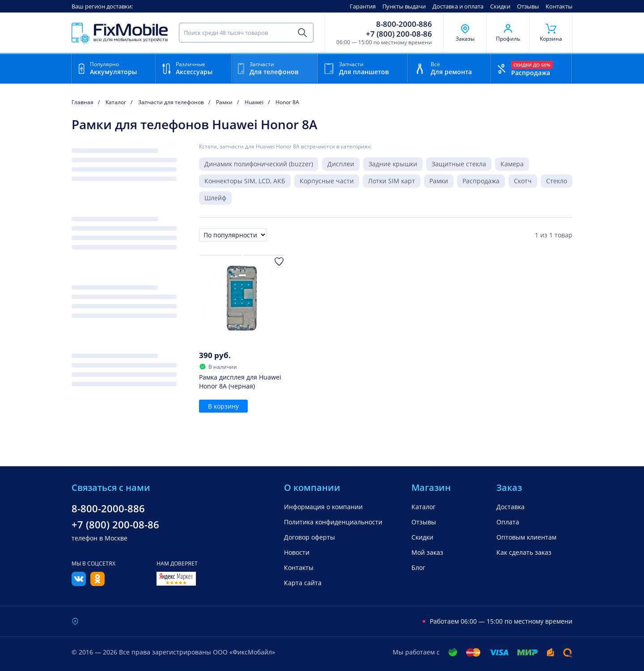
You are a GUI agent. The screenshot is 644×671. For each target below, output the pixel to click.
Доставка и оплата (458, 6)
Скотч (523, 181)
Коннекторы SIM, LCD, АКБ (245, 181)
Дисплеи (341, 164)
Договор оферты (309, 537)
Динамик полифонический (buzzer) (259, 164)
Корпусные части (327, 181)
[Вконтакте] (79, 583)
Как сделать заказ (524, 552)
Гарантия (363, 6)
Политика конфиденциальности (333, 522)
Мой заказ (427, 552)
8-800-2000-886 (404, 24)
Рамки (439, 181)
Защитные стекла (459, 164)
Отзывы (528, 6)
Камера (512, 164)
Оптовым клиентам (526, 537)
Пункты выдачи (404, 6)
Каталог (424, 507)
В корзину (223, 406)
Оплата (508, 522)
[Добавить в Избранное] (279, 262)
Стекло (557, 181)
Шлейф (215, 198)
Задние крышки (393, 164)
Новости (297, 552)
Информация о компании (323, 507)
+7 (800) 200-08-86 (399, 34)
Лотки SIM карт (392, 181)
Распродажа (481, 181)
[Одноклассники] (97, 583)
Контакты (559, 6)
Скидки (500, 6)
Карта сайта (303, 583)
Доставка (511, 507)
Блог (418, 568)
